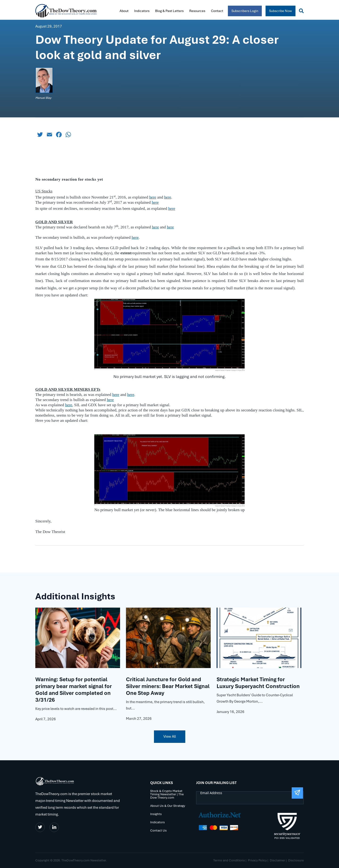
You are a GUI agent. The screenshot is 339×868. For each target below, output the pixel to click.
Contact (217, 11)
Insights (156, 814)
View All (170, 737)
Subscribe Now (280, 11)
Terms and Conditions (229, 860)
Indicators (142, 11)
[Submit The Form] (297, 793)
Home (112, 10)
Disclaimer (277, 860)
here (172, 209)
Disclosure (296, 860)
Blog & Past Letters (169, 11)
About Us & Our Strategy (168, 806)
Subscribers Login (245, 11)
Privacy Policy (257, 860)
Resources (197, 11)
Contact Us (158, 831)
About (124, 11)
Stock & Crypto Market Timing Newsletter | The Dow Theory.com (167, 794)
